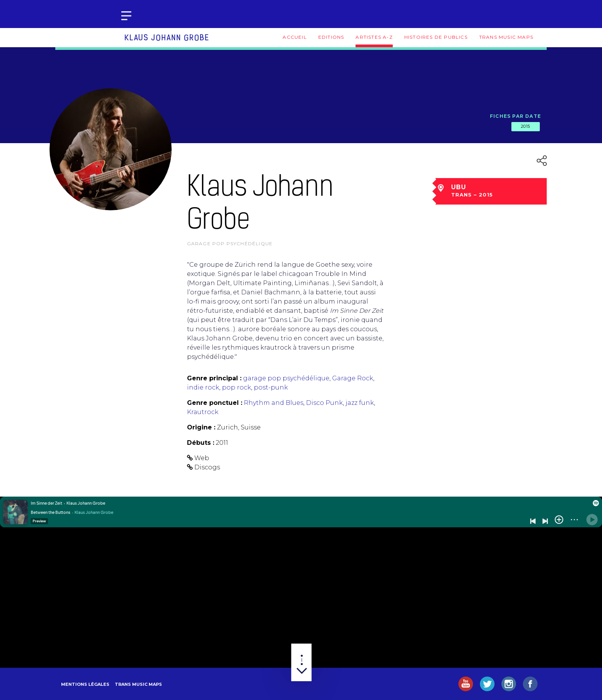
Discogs (207, 467)
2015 (526, 126)
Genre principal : (214, 378)
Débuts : (201, 443)
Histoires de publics (436, 37)
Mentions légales (85, 684)
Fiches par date (515, 116)
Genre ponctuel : (215, 403)
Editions (331, 37)
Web (202, 458)
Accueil (294, 37)
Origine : (201, 427)
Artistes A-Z (374, 37)
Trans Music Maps (506, 37)
